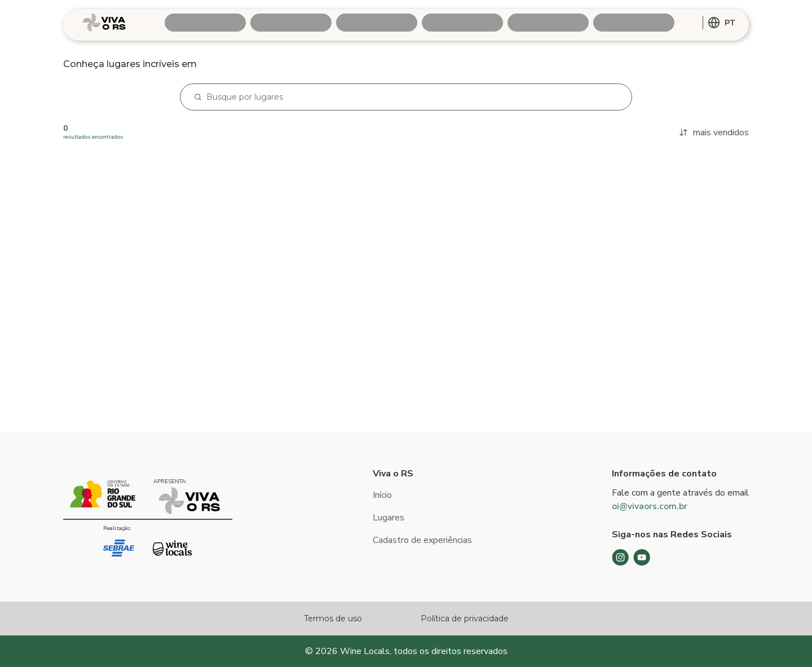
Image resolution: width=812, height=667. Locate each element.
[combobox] (721, 23)
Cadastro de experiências (422, 540)
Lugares (389, 518)
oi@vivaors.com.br (650, 506)
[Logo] (104, 23)
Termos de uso (333, 619)
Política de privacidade (465, 619)
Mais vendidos (714, 132)
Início (382, 495)
